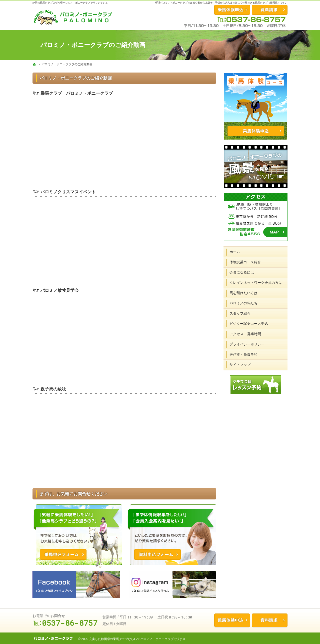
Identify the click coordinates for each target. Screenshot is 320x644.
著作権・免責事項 (244, 354)
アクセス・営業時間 (245, 334)
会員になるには (242, 272)
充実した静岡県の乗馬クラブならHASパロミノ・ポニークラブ (131, 639)
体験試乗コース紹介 (245, 262)
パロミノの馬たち (244, 303)
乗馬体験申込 (232, 620)
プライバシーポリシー (247, 344)
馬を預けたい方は (244, 293)
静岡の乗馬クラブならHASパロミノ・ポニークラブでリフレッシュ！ (71, 3)
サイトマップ (240, 364)
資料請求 (270, 10)
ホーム (235, 252)
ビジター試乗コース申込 (249, 323)
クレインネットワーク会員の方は (256, 282)
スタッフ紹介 (240, 313)
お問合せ (232, 10)
